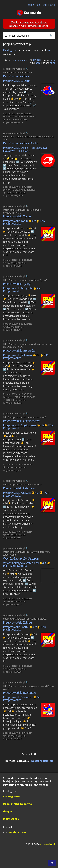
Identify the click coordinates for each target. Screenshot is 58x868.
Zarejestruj (49, 5)
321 (34, 60)
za (54, 60)
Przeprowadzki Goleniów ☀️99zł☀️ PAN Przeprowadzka (26, 356)
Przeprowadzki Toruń (17, 216)
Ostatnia (48, 761)
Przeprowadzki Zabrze (17, 622)
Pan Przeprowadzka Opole (20, 143)
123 (39, 60)
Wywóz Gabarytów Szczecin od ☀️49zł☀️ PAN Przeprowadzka (27, 564)
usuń (50, 50)
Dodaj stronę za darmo (17, 804)
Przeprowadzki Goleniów (19, 351)
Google (8, 811)
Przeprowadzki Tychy (17, 284)
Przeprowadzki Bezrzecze (19, 693)
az (51, 60)
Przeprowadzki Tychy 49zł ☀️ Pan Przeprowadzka (22, 290)
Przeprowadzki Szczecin (17, 81)
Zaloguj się (34, 5)
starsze (23, 60)
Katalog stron (11, 50)
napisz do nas (18, 832)
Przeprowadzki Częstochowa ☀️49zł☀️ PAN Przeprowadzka (28, 427)
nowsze (15, 60)
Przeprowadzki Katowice (19, 488)
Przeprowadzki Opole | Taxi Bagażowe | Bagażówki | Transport (26, 149)
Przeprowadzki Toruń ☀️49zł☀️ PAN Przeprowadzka (24, 222)
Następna (37, 761)
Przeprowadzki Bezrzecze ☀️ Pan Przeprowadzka (22, 699)
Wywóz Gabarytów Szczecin (21, 558)
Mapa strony (11, 819)
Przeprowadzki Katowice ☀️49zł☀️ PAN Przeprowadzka (26, 494)
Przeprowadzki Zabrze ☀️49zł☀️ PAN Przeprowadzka (25, 628)
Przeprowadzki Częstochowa (22, 421)
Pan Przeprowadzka (16, 76)
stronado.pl (48, 844)
